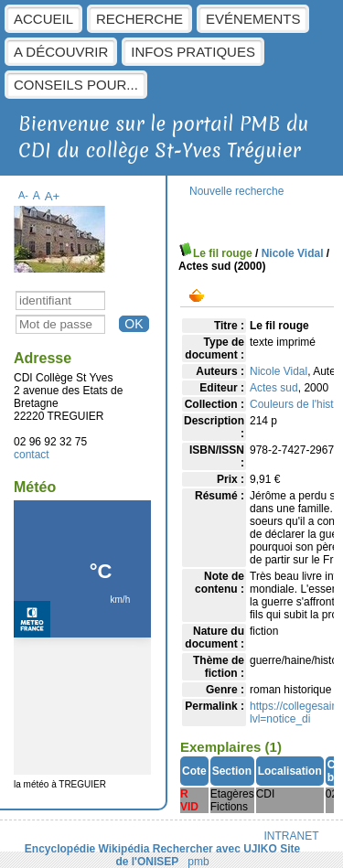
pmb (198, 862)
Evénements (253, 19)
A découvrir (61, 52)
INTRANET (292, 836)
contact (32, 455)
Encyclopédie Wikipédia (87, 849)
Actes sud (274, 388)
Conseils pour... (76, 85)
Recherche (139, 19)
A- (23, 195)
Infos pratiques (193, 52)
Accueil (43, 19)
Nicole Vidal (293, 253)
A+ (53, 196)
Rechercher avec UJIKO (215, 849)
